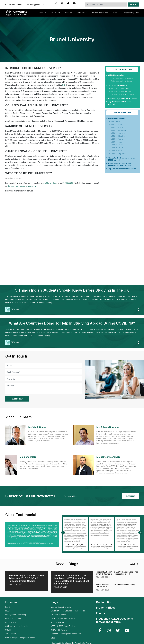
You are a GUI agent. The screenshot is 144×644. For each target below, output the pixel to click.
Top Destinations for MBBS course (122, 169)
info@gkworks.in (36, 5)
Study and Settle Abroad (118, 85)
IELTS (8, 607)
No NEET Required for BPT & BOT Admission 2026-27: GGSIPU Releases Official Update (26, 578)
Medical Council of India (61, 607)
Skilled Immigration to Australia (122, 78)
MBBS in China (116, 124)
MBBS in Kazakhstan (118, 130)
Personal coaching (13, 619)
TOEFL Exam (11, 634)
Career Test (55, 13)
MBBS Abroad (116, 121)
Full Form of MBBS (58, 615)
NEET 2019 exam (58, 622)
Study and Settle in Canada (121, 88)
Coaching (68, 13)
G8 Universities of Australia (17, 626)
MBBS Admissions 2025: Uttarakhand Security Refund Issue (116, 586)
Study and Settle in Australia (121, 91)
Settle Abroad (82, 13)
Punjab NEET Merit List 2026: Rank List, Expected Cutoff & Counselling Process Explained (117, 573)
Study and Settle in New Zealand (123, 94)
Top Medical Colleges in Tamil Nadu (66, 634)
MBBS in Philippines (118, 136)
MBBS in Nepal (116, 151)
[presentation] (63, 533)
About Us (42, 13)
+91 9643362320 (15, 5)
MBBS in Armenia (117, 145)
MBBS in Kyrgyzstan (118, 133)
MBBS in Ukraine (117, 139)
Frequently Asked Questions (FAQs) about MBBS (114, 620)
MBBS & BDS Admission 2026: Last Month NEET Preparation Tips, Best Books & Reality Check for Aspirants (72, 580)
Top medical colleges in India (63, 619)
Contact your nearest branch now (22, 186)
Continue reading (45, 302)
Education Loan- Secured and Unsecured (68, 611)
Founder (101, 613)
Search (133, 4)
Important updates (131, 13)
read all (132, 564)
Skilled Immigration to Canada (121, 81)
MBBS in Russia (116, 142)
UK (64, 85)
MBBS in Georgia (117, 127)
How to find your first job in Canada (123, 99)
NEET (8, 611)
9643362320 (69, 183)
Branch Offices (106, 608)
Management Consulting (16, 615)
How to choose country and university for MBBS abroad (119, 164)
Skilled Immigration (116, 75)
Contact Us (103, 602)
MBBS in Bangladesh (118, 154)
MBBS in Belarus (117, 148)
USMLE (8, 630)
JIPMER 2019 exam (59, 630)
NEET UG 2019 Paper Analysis (63, 626)
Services (116, 13)
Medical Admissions (100, 13)
